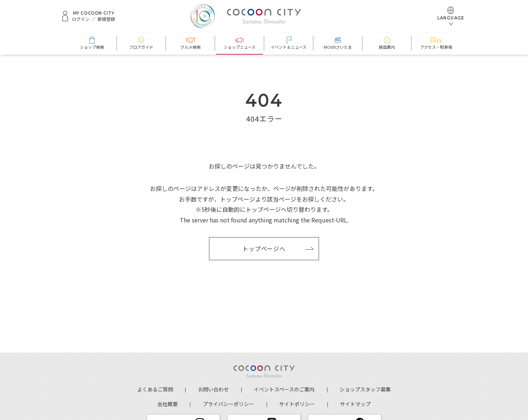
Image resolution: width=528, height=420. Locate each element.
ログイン (81, 19)
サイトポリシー (297, 404)
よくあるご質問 (155, 389)
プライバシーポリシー (228, 404)
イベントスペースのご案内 (284, 389)
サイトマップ (355, 404)
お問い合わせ (213, 389)
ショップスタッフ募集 (365, 389)
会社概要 (168, 404)
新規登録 (106, 19)
